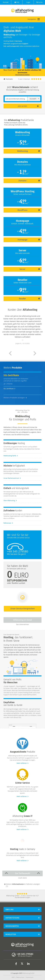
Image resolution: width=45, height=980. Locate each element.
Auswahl (34, 99)
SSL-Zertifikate (9, 389)
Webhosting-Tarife (11, 456)
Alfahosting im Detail (22, 620)
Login (28, 2)
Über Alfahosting (10, 500)
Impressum (30, 977)
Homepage (29, 240)
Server (30, 269)
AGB (13, 977)
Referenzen (8, 523)
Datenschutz (20, 977)
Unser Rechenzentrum (12, 478)
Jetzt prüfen (28, 106)
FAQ (17, 2)
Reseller (29, 299)
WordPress (29, 210)
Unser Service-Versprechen (23, 609)
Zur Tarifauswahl (22, 873)
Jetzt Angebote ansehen (22, 75)
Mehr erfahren (22, 763)
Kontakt (6, 2)
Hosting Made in (13, 41)
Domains (29, 181)
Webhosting (29, 151)
